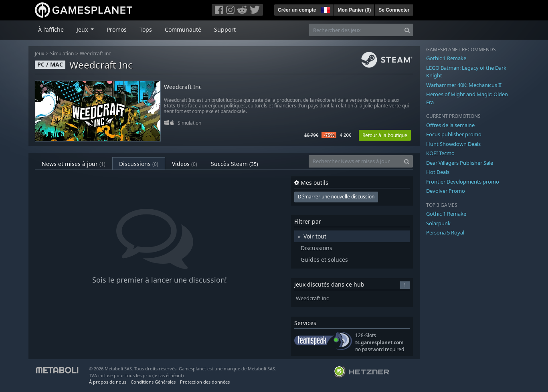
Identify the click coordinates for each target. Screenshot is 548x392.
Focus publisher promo (454, 134)
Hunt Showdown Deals (453, 144)
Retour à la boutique (385, 135)
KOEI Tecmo (440, 153)
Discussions (139, 164)
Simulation (62, 54)
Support (225, 29)
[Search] (407, 30)
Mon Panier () (354, 10)
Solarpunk (438, 223)
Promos (117, 29)
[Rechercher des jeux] (355, 30)
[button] (325, 9)
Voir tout (315, 236)
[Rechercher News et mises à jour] (355, 161)
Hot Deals (438, 172)
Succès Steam (235, 164)
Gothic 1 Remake (446, 58)
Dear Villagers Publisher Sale (460, 163)
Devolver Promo (446, 191)
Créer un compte (297, 10)
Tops (146, 29)
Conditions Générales (153, 382)
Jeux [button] (83, 29)
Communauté (183, 29)
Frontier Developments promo (463, 182)
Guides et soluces (324, 260)
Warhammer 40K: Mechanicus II (464, 85)
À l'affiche (51, 29)
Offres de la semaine (450, 125)
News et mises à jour (74, 164)
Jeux (39, 54)
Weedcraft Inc (95, 54)
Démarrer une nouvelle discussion (336, 197)
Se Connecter (394, 10)
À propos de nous (108, 382)
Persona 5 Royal (445, 232)
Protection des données (205, 382)
